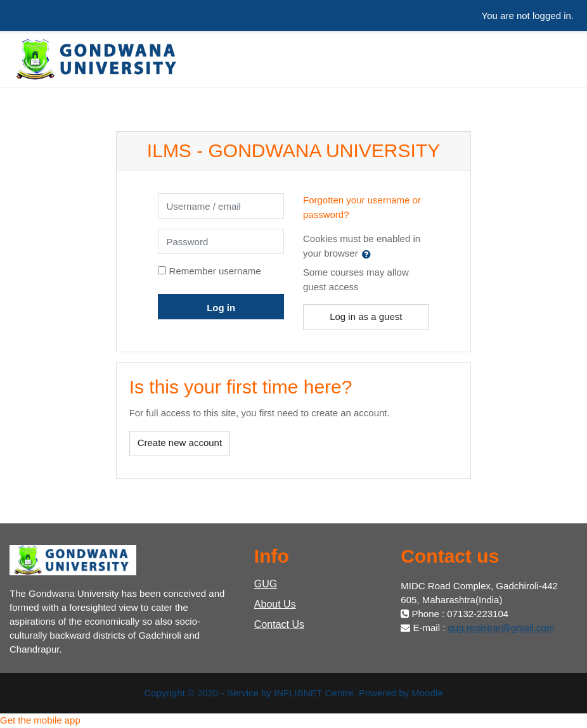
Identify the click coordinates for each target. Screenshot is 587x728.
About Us (275, 604)
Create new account (180, 443)
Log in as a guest (366, 316)
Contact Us (279, 624)
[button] (369, 254)
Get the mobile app (40, 720)
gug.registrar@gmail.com (501, 628)
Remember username (215, 271)
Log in (221, 308)
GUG (266, 584)
